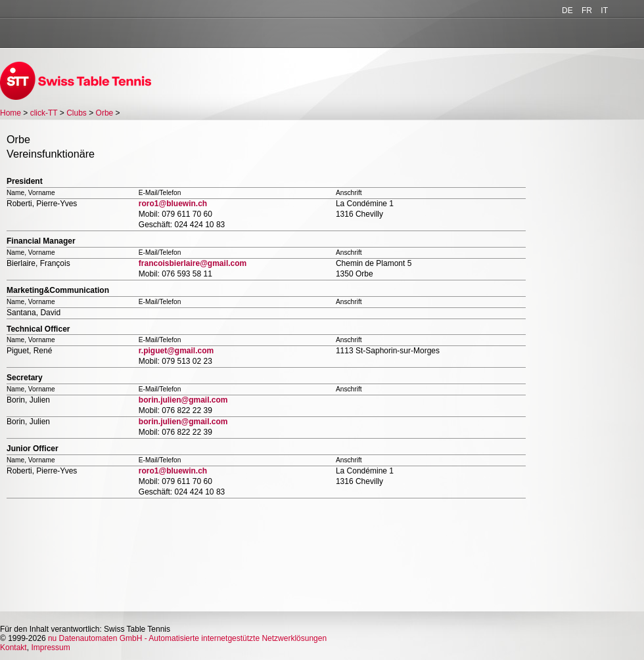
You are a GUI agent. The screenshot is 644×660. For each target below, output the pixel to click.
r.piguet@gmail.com (176, 351)
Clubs (77, 113)
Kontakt (13, 648)
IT (604, 11)
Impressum (50, 648)
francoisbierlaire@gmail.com (193, 263)
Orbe (105, 113)
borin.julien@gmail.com (183, 400)
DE (567, 11)
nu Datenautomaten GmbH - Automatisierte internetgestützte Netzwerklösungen (187, 638)
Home (11, 113)
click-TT (44, 113)
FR (587, 11)
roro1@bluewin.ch (173, 204)
